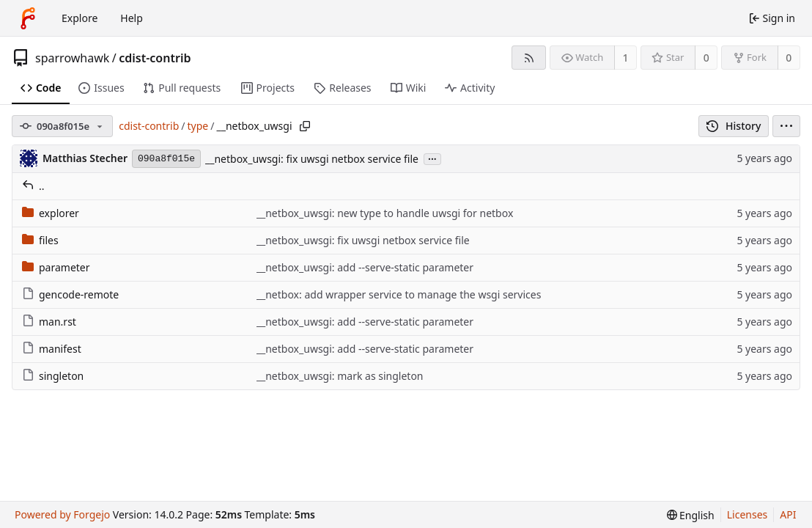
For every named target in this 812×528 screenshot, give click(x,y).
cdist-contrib (155, 58)
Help (132, 18)
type (198, 126)
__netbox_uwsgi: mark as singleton (340, 376)
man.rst (49, 322)
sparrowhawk (72, 58)
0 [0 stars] (706, 58)
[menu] (786, 126)
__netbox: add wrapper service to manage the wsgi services (399, 294)
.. (33, 186)
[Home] (28, 18)
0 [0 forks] (789, 58)
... (432, 158)
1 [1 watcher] (626, 58)
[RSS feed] (529, 58)
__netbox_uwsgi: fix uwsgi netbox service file (312, 159)
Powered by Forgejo (62, 514)
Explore (80, 18)
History (734, 126)
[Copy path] (305, 126)
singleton (53, 376)
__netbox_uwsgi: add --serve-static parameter (365, 267)
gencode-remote (70, 294)
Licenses (748, 514)
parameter (56, 267)
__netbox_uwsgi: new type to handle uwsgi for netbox (385, 213)
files (40, 240)
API (788, 514)
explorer (51, 213)
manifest (52, 349)
